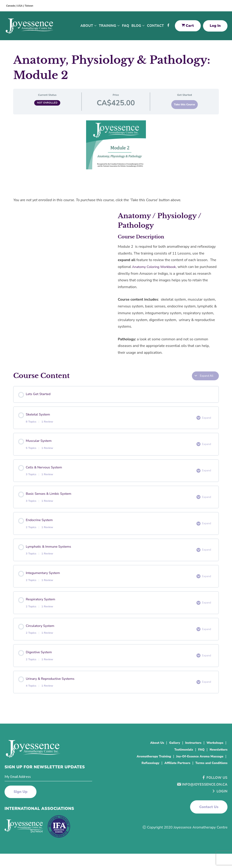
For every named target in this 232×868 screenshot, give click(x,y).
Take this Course (185, 107)
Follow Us (214, 799)
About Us (148, 757)
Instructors (189, 757)
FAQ (126, 27)
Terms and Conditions (208, 784)
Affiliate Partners (169, 784)
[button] (209, 828)
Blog (136, 27)
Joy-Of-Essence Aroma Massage (169, 777)
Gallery (168, 757)
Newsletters (217, 764)
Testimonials (178, 764)
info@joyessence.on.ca (200, 805)
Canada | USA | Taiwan (22, 6)
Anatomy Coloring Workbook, (156, 270)
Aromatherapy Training (203, 770)
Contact (156, 27)
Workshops (213, 757)
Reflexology (213, 777)
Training (108, 27)
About (87, 27)
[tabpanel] (116, 245)
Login (219, 812)
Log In (215, 27)
